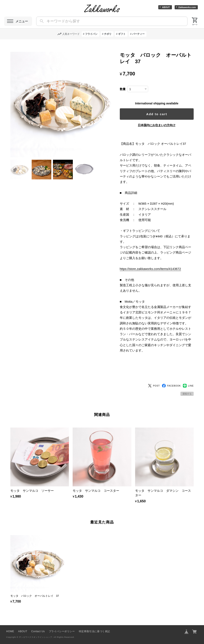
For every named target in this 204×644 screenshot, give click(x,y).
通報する (187, 387)
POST (154, 379)
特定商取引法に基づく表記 (94, 624)
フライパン (91, 34)
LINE (188, 379)
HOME (10, 624)
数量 (126, 89)
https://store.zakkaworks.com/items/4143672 (154, 269)
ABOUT (166, 7)
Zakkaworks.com (187, 7)
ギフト (122, 34)
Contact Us (38, 624)
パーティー (138, 34)
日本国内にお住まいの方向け (158, 125)
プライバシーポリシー (62, 624)
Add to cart (159, 114)
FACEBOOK (171, 379)
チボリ (108, 34)
